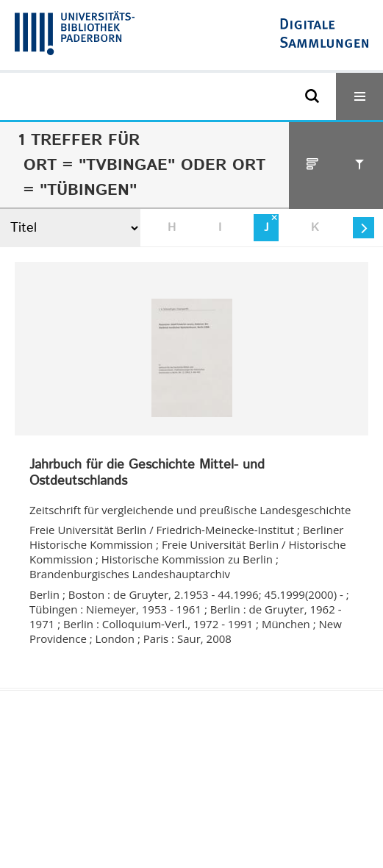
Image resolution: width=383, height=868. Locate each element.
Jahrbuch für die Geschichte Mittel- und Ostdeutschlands (147, 473)
